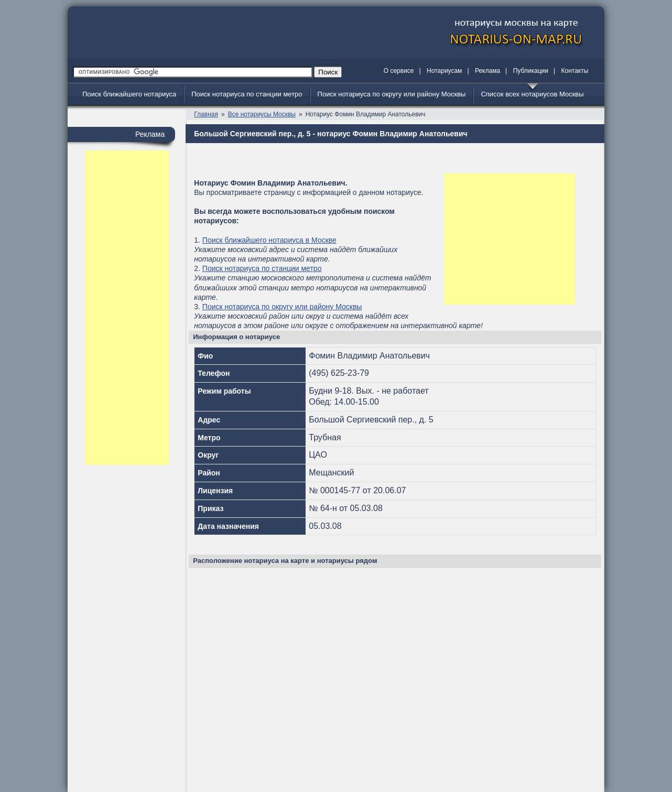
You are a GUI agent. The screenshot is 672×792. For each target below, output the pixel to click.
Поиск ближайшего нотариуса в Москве (269, 240)
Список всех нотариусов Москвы (532, 94)
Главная (206, 114)
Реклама (487, 71)
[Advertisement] (127, 308)
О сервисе (399, 71)
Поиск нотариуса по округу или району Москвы (392, 94)
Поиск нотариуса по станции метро (247, 94)
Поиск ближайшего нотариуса (129, 94)
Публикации (531, 71)
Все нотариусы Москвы (262, 114)
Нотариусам (444, 71)
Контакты (575, 71)
